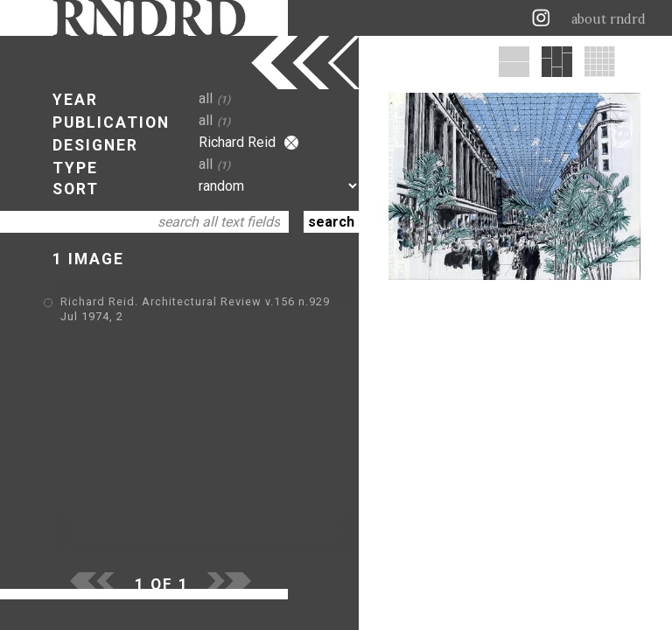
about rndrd (609, 19)
